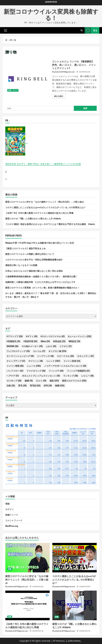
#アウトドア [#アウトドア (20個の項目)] (15, 336)
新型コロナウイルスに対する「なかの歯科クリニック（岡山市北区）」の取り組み (45, 202)
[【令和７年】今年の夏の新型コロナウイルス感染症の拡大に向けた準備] (27, 605)
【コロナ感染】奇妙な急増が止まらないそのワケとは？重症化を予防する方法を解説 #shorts (50, 224)
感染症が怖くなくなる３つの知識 (21, 265)
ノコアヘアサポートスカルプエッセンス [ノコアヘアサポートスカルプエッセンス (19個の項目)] (65, 366)
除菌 (10, 569)
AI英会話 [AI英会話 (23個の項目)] (59, 341)
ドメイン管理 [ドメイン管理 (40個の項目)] (15, 366)
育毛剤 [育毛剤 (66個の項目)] (35, 385)
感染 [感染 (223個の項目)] (54, 381)
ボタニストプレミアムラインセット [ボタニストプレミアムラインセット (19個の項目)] (41, 376)
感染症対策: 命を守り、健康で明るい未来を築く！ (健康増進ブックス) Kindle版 (43, 164)
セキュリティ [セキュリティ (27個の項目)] (85, 356)
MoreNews (75, 641)
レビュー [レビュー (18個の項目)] (87, 376)
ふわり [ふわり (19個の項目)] (51, 346)
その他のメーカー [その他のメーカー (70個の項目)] (32, 346)
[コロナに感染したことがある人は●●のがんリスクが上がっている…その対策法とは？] (75, 558)
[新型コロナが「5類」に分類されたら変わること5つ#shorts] (75, 605)
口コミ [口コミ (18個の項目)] (41, 381)
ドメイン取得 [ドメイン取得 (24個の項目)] (72, 361)
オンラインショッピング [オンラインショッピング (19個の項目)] (20, 356)
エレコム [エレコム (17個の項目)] (39, 351)
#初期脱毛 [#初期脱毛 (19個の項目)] (13, 341)
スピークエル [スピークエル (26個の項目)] (65, 356)
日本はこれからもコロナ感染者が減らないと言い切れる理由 (34, 271)
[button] (6, 30)
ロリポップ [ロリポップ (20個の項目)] (14, 381)
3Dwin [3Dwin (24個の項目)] (45, 341)
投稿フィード (12, 515)
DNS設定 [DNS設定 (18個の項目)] (74, 341)
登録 (7, 504)
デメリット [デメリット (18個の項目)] (36, 361)
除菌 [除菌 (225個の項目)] (60, 385)
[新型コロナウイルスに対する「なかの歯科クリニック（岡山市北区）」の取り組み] (27, 558)
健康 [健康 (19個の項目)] (29, 381)
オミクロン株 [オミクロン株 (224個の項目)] (57, 351)
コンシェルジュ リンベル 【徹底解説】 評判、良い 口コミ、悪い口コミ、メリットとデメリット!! (28, 79)
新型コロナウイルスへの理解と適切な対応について (30, 254)
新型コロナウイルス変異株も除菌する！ (51, 14)
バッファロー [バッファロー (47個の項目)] (15, 371)
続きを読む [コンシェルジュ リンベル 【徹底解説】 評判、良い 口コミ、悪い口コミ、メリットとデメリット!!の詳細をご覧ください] (60, 97)
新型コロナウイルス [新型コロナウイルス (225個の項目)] (74, 381)
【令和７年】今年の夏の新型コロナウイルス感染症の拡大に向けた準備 (39, 213)
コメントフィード (14, 520)
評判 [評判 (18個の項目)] (48, 385)
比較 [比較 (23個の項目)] (11, 385)
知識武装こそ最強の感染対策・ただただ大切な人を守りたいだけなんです (40, 282)
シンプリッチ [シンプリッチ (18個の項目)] (45, 356)
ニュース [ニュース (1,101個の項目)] (34, 366)
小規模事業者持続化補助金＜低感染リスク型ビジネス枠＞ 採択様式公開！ (41, 276)
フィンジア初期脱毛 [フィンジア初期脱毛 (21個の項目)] (78, 371)
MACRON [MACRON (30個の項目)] (12, 346)
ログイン (10, 509)
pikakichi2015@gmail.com (64, 72)
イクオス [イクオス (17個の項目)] (66, 346)
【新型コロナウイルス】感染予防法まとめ (25, 248)
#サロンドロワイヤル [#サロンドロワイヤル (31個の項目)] (53, 336)
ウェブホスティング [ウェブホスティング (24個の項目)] (18, 351)
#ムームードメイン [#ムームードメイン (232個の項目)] (80, 336)
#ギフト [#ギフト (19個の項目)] (32, 336)
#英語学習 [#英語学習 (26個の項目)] (30, 341)
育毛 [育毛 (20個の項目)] (22, 385)
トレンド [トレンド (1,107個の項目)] (53, 361)
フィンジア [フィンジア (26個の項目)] (56, 371)
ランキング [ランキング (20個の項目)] (71, 376)
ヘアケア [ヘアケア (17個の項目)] (13, 376)
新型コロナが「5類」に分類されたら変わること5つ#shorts (33, 218)
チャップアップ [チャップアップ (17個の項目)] (16, 361)
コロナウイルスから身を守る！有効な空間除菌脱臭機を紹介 (34, 259)
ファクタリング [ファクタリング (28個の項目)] (36, 371)
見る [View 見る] (91, 30)
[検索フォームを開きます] (82, 30)
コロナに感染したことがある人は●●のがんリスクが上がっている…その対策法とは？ (46, 207)
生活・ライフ (13, 90)
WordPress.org (12, 526)
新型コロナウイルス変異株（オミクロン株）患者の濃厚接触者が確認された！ (42, 288)
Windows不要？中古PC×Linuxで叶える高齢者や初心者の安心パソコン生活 (40, 243)
